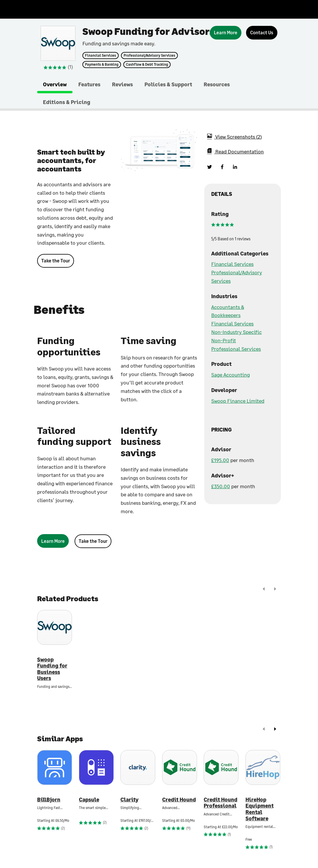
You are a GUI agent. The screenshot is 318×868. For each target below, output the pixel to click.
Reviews (122, 84)
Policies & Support (168, 84)
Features (89, 84)
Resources (217, 84)
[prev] (264, 589)
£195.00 (220, 460)
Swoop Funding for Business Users (52, 669)
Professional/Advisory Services (149, 56)
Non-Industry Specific (236, 332)
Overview (55, 84)
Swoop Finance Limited (238, 401)
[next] (275, 589)
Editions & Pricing (67, 102)
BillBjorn (49, 800)
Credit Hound (179, 800)
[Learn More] (226, 33)
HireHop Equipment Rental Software (260, 809)
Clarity (129, 800)
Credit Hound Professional (221, 803)
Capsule (89, 800)
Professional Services (236, 349)
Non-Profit (224, 340)
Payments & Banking (102, 65)
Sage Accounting (231, 375)
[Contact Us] (262, 33)
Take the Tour (56, 261)
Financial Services (101, 56)
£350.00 (221, 486)
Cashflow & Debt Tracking (147, 65)
